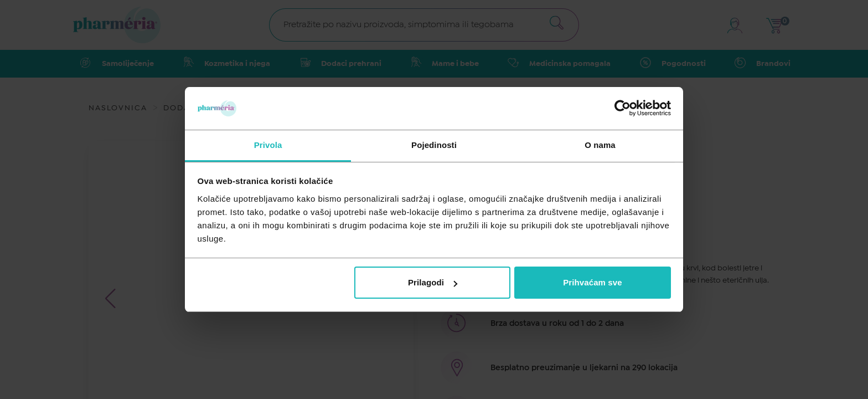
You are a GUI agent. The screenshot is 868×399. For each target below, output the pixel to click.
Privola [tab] (268, 145)
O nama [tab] (600, 145)
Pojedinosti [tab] (434, 145)
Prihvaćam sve (592, 282)
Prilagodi (433, 282)
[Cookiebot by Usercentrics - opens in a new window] (622, 108)
